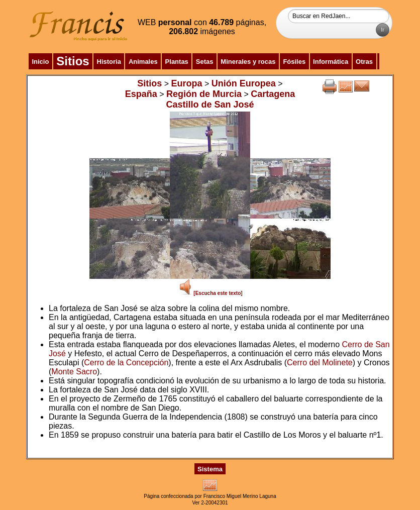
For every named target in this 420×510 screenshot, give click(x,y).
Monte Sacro (74, 372)
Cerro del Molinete (320, 363)
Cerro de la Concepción (126, 363)
